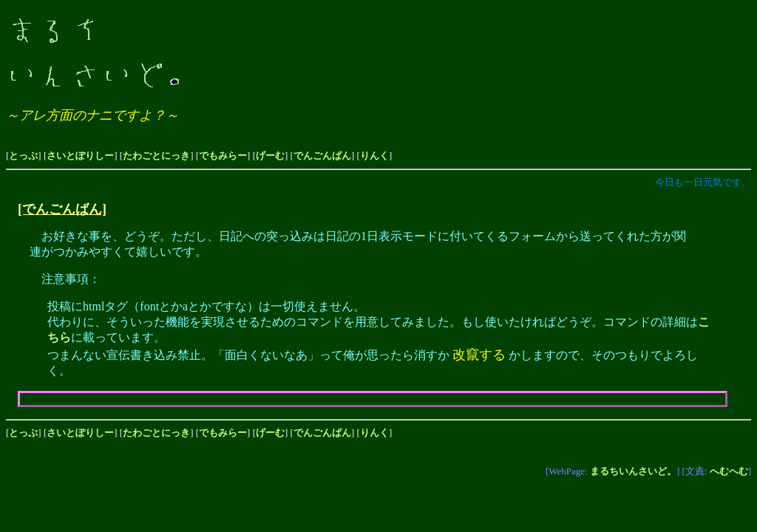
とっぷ (23, 156)
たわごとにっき (156, 156)
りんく (374, 156)
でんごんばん (322, 156)
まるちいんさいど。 (633, 471)
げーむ (270, 156)
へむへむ (729, 471)
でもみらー (223, 156)
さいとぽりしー (80, 156)
